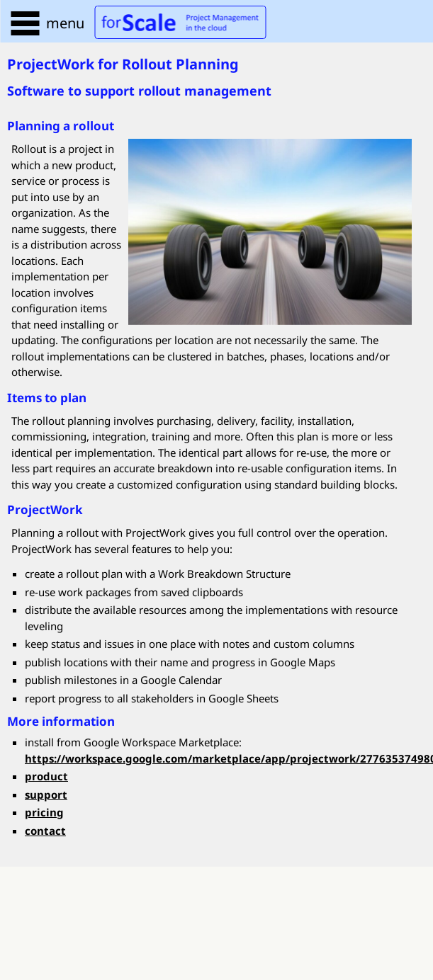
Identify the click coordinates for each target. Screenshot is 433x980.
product (46, 776)
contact (45, 831)
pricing (44, 812)
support (46, 794)
